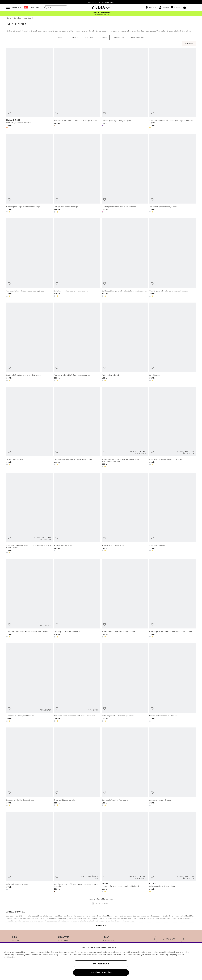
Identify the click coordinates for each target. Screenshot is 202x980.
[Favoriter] (177, 8)
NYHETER (16, 7)
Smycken (18, 18)
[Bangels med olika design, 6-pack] (30, 767)
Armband (29, 18)
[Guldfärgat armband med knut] (77, 599)
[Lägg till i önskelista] (9, 113)
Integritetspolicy (170, 955)
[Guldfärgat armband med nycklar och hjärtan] (172, 258)
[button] (165, 8)
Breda (61, 38)
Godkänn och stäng (101, 973)
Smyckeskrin (137, 38)
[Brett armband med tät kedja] (125, 514)
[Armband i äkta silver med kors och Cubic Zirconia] (30, 599)
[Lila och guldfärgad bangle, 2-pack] (125, 89)
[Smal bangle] (172, 342)
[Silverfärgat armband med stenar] (172, 683)
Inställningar (101, 964)
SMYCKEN (35, 7)
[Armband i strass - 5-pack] (172, 767)
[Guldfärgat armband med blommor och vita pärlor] (172, 599)
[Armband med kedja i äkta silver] (30, 683)
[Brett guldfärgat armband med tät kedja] (30, 342)
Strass (104, 38)
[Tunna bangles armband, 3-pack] (172, 174)
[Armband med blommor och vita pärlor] (125, 599)
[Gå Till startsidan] (101, 7)
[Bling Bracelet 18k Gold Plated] (172, 852)
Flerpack (89, 38)
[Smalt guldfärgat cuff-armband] (125, 767)
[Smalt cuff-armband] (30, 427)
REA (26, 7)
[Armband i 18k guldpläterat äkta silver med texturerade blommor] (125, 427)
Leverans (16, 941)
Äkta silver (119, 38)
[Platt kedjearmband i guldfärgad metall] (125, 683)
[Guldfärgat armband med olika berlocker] (125, 174)
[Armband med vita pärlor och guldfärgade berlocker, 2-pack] (172, 89)
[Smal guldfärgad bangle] (77, 767)
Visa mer (101, 925)
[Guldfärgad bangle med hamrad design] (30, 174)
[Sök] (56, 7)
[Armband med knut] (172, 514)
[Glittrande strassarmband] (30, 852)
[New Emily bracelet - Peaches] (30, 89)
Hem (9, 18)
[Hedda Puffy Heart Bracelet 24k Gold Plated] (125, 852)
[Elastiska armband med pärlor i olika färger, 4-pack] (77, 89)
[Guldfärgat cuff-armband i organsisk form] (77, 258)
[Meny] (8, 7)
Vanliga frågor (109, 941)
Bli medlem (169, 939)
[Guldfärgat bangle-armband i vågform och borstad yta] (125, 258)
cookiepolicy (9, 957)
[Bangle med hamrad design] (77, 174)
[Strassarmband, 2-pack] (77, 514)
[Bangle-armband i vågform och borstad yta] (77, 342)
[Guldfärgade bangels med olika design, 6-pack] (77, 427)
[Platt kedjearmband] (125, 342)
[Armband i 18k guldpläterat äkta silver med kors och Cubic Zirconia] (30, 514)
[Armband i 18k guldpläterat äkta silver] (172, 427)
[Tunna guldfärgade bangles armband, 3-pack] (30, 258)
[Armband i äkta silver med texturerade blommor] (77, 683)
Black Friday (63, 941)
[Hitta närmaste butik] (151, 8)
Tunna (75, 38)
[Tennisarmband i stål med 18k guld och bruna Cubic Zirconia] (77, 852)
